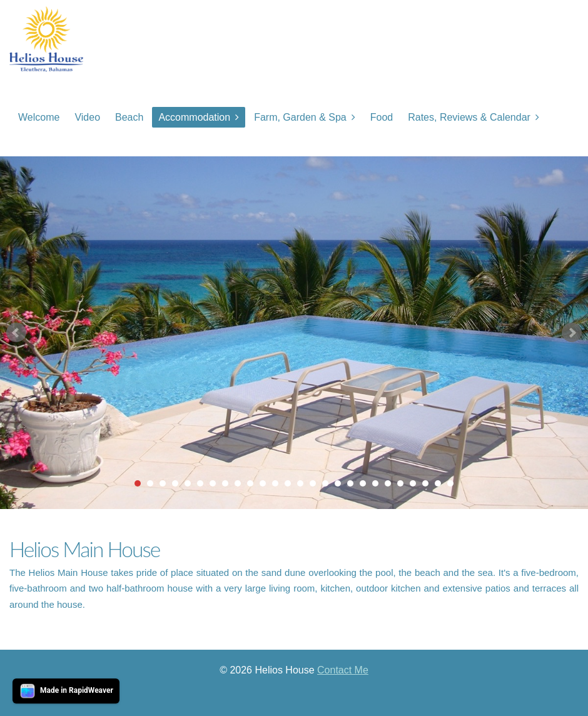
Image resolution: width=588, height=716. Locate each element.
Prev (16, 333)
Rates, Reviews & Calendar (469, 117)
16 (325, 483)
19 (363, 483)
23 (413, 483)
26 (450, 483)
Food (382, 117)
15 (313, 483)
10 (250, 483)
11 (263, 483)
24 (425, 483)
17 (338, 483)
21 (388, 483)
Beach (129, 117)
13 (288, 483)
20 (375, 483)
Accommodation (194, 117)
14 (300, 483)
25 (438, 483)
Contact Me (343, 670)
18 (350, 483)
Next (572, 333)
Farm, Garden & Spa (300, 117)
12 (275, 483)
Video (87, 117)
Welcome (39, 117)
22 (400, 483)
